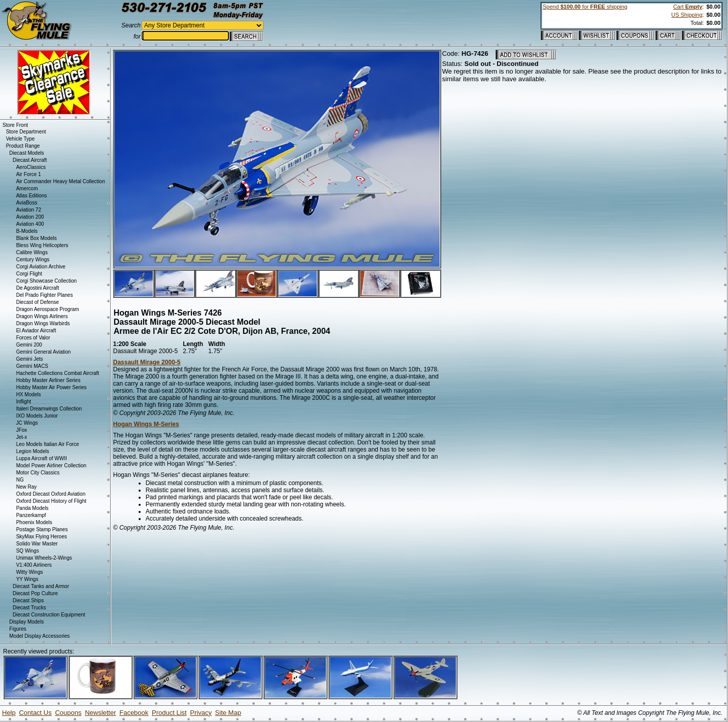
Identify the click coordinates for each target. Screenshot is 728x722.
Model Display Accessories (39, 636)
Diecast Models (26, 153)
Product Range (23, 146)
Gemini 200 (29, 345)
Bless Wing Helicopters (42, 245)
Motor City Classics (38, 473)
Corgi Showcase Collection (47, 281)
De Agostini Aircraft (38, 288)
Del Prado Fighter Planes (45, 295)
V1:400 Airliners (34, 565)
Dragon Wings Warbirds (43, 323)
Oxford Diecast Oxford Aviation (51, 494)
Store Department (26, 132)
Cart (688, 7)
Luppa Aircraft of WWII (42, 458)
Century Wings (33, 260)
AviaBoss (27, 203)
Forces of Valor (33, 338)
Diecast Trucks (29, 608)
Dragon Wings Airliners (42, 316)
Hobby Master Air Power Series (52, 387)
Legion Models (33, 451)
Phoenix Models (34, 522)
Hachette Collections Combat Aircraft (58, 373)
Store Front (15, 125)
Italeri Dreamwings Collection (49, 409)
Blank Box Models (37, 238)
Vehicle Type (21, 139)
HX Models (29, 394)
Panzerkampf (31, 515)
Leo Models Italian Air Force (48, 444)
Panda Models (32, 508)
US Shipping (687, 15)
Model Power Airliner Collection (51, 466)
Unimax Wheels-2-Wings (44, 558)
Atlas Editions (32, 196)
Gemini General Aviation (44, 352)
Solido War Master (37, 544)
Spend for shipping (585, 7)
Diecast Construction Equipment (49, 615)
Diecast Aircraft (30, 160)
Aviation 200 (30, 217)
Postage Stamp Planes (42, 529)
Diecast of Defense (38, 302)
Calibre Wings (32, 252)
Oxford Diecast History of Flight (51, 501)
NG (20, 480)
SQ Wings (28, 551)
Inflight (24, 402)
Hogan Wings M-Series (146, 424)
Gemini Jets (30, 359)
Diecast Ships (28, 600)
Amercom (27, 188)
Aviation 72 (29, 210)
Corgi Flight (29, 274)
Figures (18, 629)
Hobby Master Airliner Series (48, 380)
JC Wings (27, 423)
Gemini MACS (32, 366)
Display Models (26, 622)
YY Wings (27, 579)
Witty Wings (30, 572)
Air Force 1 (29, 174)
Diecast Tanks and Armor (41, 586)
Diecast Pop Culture (35, 593)
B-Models (27, 231)
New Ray (27, 487)
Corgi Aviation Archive (41, 267)
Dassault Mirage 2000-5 (147, 362)
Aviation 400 (30, 224)
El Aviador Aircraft (36, 331)
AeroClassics (31, 167)
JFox (22, 430)
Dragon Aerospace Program (48, 309)
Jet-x (22, 437)
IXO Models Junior (37, 416)
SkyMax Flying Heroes (42, 537)
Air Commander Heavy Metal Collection (61, 181)
